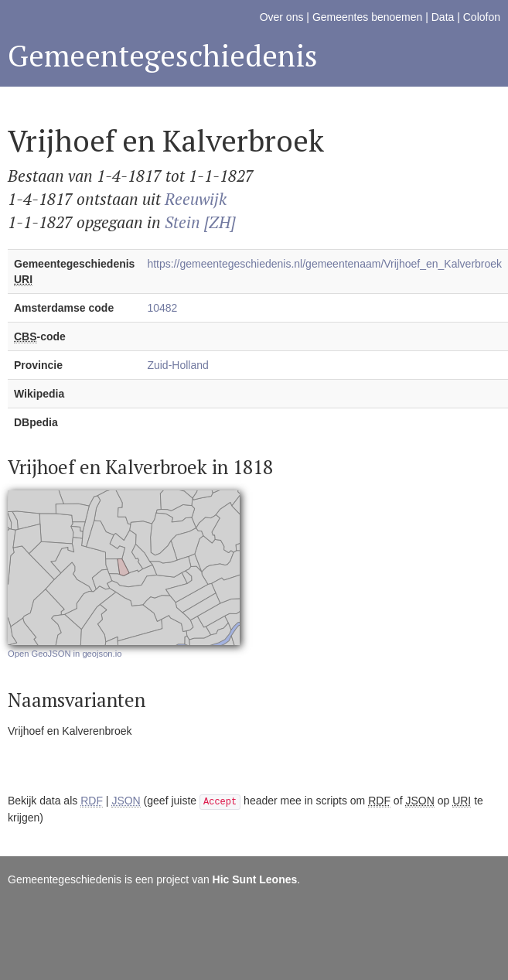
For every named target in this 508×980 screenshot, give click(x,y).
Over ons (282, 17)
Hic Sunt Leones (255, 879)
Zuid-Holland (177, 365)
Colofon (482, 17)
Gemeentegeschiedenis (163, 55)
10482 (162, 308)
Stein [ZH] (200, 222)
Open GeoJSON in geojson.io (65, 654)
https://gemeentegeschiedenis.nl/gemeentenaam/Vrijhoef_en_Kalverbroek (324, 264)
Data (443, 17)
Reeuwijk (196, 199)
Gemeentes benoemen (367, 17)
